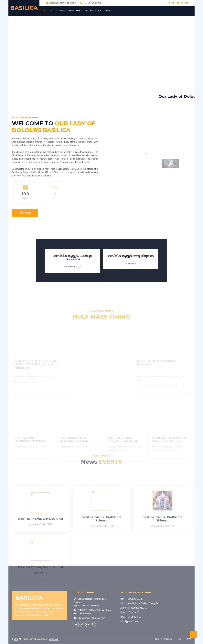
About (109, 11)
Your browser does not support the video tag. (101, 51)
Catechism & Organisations (65, 11)
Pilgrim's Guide (93, 11)
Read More (25, 213)
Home (43, 11)
